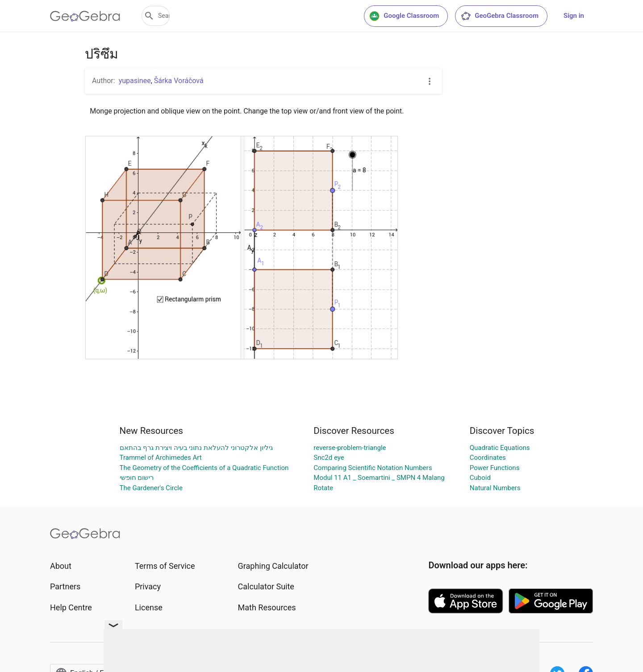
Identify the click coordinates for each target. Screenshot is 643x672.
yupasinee (135, 81)
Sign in (574, 16)
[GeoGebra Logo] (85, 16)
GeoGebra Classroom (499, 16)
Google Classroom (404, 16)
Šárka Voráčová (179, 81)
